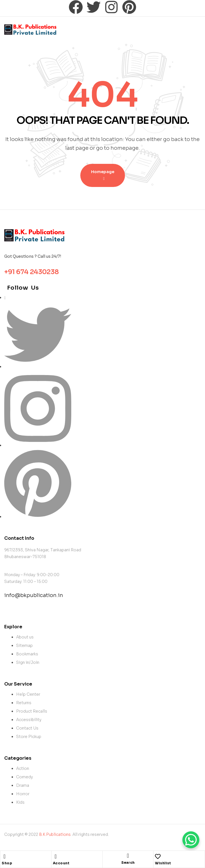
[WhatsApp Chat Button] (191, 840)
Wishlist (163, 863)
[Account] (56, 856)
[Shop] (5, 856)
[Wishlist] (158, 856)
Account (61, 863)
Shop (7, 863)
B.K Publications (55, 834)
